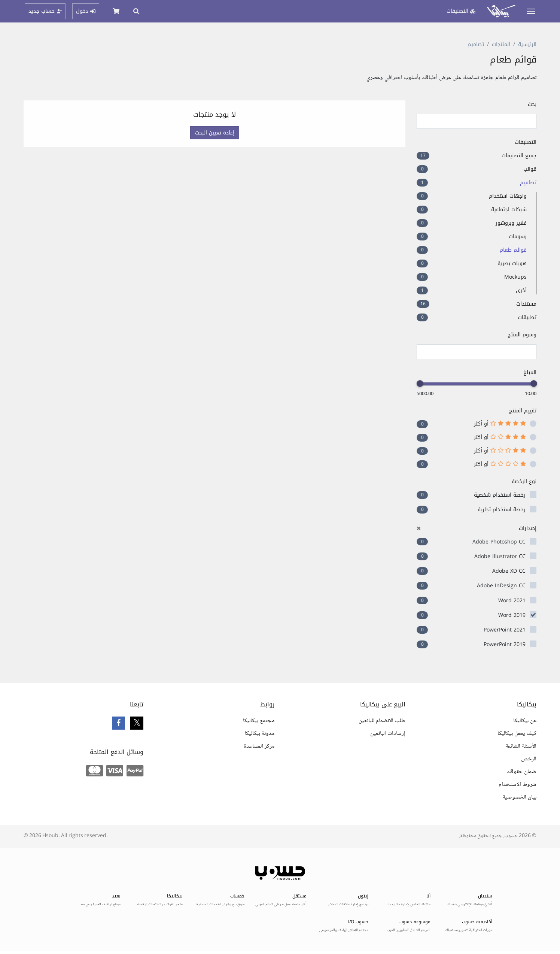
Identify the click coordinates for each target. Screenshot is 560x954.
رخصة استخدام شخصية (500, 495)
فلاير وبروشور (472, 223)
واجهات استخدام (472, 196)
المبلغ (530, 372)
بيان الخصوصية (519, 797)
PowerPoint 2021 (505, 630)
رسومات (472, 237)
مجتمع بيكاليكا (259, 721)
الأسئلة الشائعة (521, 746)
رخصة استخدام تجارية (502, 510)
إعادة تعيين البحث (215, 133)
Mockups (472, 277)
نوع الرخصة (524, 481)
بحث (532, 104)
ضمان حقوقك (521, 772)
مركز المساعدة (259, 746)
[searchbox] (530, 352)
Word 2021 (512, 601)
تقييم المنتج (523, 411)
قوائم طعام (472, 250)
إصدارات (477, 528)
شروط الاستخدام (518, 785)
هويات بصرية (472, 264)
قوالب (477, 169)
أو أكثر (500, 424)
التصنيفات (526, 142)
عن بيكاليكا (525, 721)
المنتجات (501, 44)
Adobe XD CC (509, 571)
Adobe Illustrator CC (500, 556)
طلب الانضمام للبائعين (382, 721)
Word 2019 (512, 615)
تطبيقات (477, 317)
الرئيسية (527, 44)
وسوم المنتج (522, 335)
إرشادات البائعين (388, 734)
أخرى (472, 290)
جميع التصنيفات (477, 156)
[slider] (534, 384)
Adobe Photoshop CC (499, 542)
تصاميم (476, 44)
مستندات (477, 304)
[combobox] (477, 352)
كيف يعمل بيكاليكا (517, 734)
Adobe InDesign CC (501, 586)
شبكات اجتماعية (472, 210)
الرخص (529, 759)
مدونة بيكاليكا (260, 734)
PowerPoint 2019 (505, 644)
